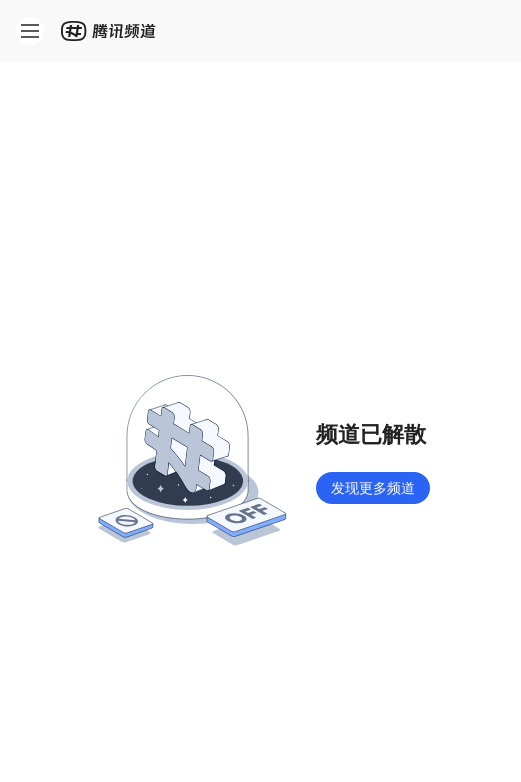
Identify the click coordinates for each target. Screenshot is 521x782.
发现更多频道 (373, 487)
